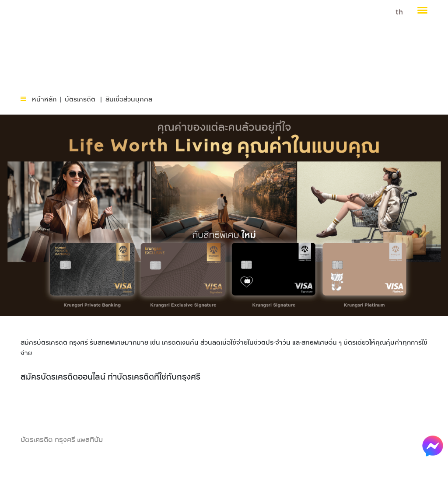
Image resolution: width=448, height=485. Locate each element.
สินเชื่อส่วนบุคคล (129, 100)
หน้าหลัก (44, 100)
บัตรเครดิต (80, 100)
